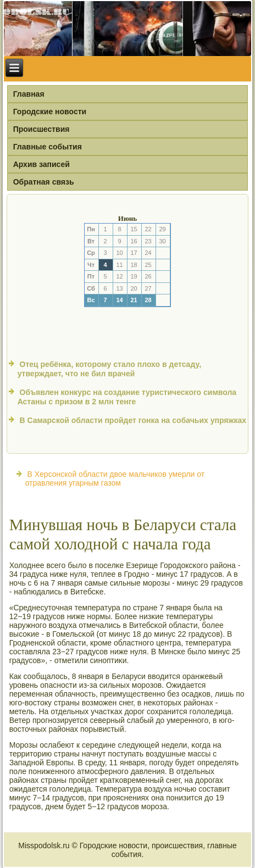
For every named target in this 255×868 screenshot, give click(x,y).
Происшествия (41, 129)
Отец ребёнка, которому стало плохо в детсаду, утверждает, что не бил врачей (109, 369)
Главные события (48, 147)
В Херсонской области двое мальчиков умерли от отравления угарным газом (115, 478)
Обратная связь (44, 182)
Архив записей (41, 164)
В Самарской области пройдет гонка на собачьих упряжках (133, 420)
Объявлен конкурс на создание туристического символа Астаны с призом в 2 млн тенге (127, 397)
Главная (29, 94)
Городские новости (50, 112)
